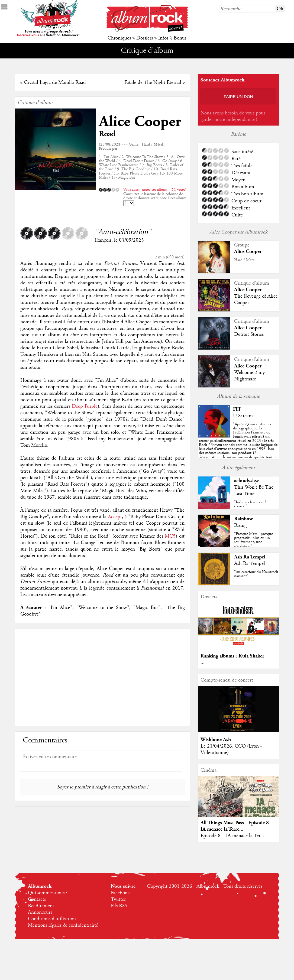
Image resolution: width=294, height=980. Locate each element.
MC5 (170, 536)
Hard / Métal (245, 260)
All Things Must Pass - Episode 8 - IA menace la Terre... (236, 826)
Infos (163, 38)
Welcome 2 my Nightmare (249, 376)
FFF (237, 409)
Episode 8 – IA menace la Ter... (232, 836)
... (203, 663)
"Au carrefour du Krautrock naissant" (256, 574)
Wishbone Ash (216, 740)
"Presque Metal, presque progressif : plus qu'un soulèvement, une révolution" (253, 540)
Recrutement (41, 906)
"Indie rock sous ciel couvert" (250, 504)
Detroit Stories (249, 334)
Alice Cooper (140, 122)
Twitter (118, 899)
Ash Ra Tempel (250, 557)
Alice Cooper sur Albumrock (238, 232)
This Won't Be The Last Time (254, 491)
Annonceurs (40, 912)
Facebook (120, 893)
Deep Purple (85, 406)
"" (238, 445)
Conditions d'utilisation (52, 919)
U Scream (243, 416)
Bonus (180, 38)
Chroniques (119, 38)
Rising (240, 525)
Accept (115, 517)
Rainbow (243, 519)
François (103, 240)
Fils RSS (119, 906)
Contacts (37, 899)
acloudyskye (247, 481)
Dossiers (145, 38)
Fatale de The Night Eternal (153, 83)
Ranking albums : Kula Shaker (232, 656)
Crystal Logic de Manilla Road (55, 83)
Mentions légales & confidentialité (63, 925)
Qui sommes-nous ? (48, 893)
